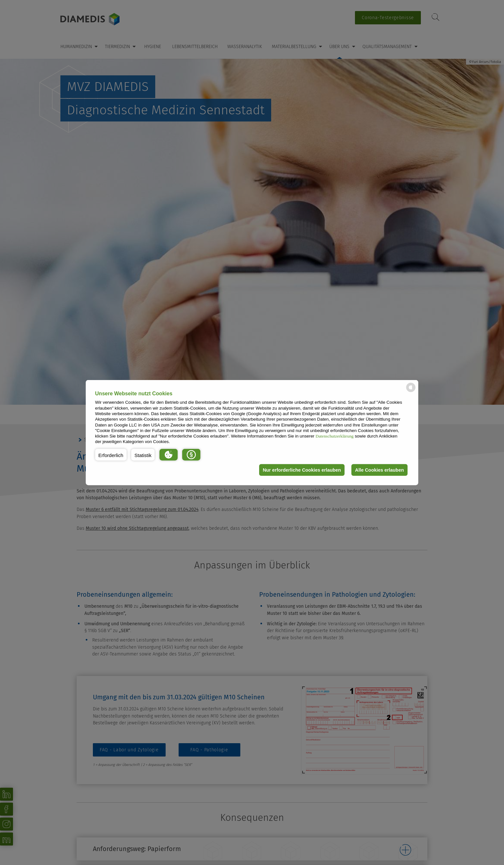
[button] (111, 455)
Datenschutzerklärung (335, 436)
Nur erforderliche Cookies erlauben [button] (302, 470)
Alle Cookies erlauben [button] (379, 470)
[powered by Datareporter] (411, 392)
